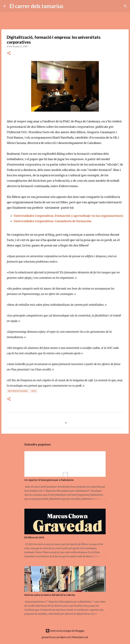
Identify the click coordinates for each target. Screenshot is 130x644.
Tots (34, 391)
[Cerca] (68, 6)
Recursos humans (18, 391)
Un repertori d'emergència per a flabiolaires (49, 480)
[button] (9, 53)
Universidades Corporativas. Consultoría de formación (53, 221)
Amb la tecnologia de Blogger (65, 631)
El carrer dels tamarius (36, 6)
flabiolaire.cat (80, 637)
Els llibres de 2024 (34, 537)
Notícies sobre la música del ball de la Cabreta (50, 595)
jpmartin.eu (48, 637)
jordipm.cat (63, 637)
